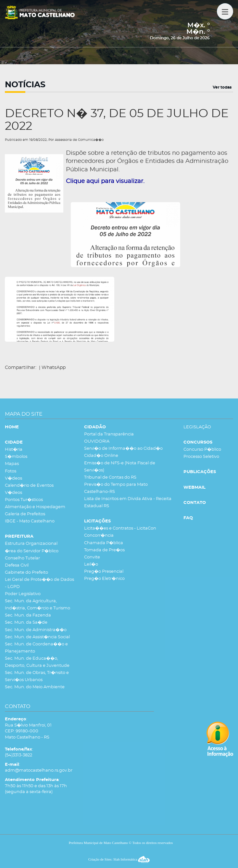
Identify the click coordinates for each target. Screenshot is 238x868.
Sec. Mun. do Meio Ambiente (35, 687)
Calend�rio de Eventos (29, 486)
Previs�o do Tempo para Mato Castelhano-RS (116, 488)
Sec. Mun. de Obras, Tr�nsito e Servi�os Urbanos (37, 676)
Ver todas (222, 87)
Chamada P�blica (104, 543)
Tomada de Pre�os (104, 550)
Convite (92, 557)
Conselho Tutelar (22, 558)
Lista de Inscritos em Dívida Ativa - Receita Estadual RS (128, 502)
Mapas (12, 464)
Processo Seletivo (201, 457)
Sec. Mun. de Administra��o (36, 630)
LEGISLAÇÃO (197, 427)
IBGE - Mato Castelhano (30, 521)
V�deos (13, 478)
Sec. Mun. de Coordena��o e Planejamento (36, 648)
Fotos (11, 471)
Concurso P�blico (202, 450)
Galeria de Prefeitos (25, 514)
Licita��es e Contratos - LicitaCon (120, 528)
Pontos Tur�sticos (24, 500)
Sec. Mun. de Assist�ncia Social (37, 637)
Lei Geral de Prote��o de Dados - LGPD (39, 583)
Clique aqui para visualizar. (105, 181)
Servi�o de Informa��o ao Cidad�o (123, 449)
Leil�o (91, 564)
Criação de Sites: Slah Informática (119, 859)
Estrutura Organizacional (31, 544)
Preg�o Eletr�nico (104, 579)
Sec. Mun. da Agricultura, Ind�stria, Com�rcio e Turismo (38, 605)
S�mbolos (16, 457)
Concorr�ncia (99, 536)
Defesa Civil (17, 565)
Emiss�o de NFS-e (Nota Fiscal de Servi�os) (120, 467)
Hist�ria (14, 450)
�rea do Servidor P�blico (32, 551)
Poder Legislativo (23, 594)
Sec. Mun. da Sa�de (26, 623)
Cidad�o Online (101, 456)
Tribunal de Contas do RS (110, 477)
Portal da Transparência (109, 434)
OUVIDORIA (97, 441)
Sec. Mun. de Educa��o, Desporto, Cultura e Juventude (37, 662)
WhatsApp (54, 368)
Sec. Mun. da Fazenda (28, 615)
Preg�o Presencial (104, 572)
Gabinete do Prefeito (26, 573)
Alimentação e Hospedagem (35, 507)
